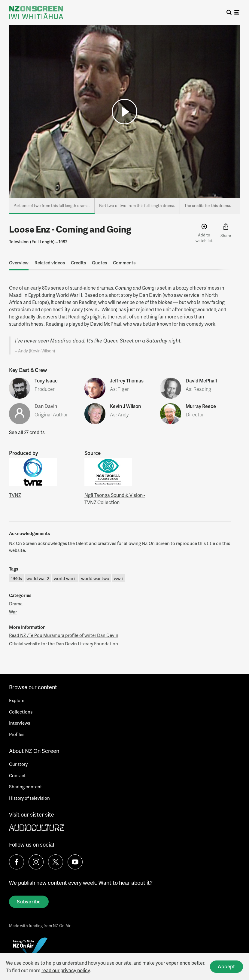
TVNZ (15, 495)
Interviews (20, 723)
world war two (95, 578)
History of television (29, 798)
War (13, 612)
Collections (21, 712)
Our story (18, 764)
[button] (124, 112)
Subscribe (29, 901)
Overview (19, 263)
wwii (118, 578)
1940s (16, 578)
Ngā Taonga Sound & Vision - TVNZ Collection (115, 499)
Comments (124, 263)
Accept (226, 966)
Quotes (99, 263)
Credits (78, 263)
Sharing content (26, 787)
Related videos (50, 263)
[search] (229, 12)
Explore (17, 700)
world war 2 (38, 578)
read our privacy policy (66, 970)
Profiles (17, 734)
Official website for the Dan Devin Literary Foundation (64, 644)
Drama (16, 604)
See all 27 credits (27, 432)
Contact (17, 775)
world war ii (65, 578)
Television (19, 242)
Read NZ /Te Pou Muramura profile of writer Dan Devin (64, 635)
